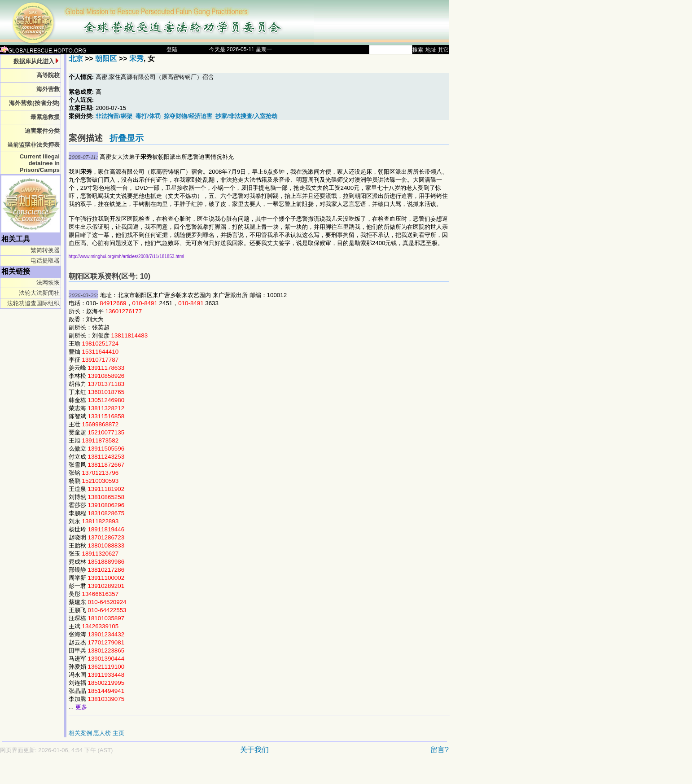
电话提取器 (45, 261)
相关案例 (80, 733)
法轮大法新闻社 (39, 293)
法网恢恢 (48, 283)
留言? (440, 750)
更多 (81, 707)
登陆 (172, 49)
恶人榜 (102, 733)
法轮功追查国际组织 (33, 303)
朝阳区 (106, 59)
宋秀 (136, 59)
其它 (443, 50)
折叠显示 (127, 138)
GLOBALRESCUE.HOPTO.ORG (43, 51)
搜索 (418, 50)
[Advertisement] (193, 773)
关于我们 (254, 750)
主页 (118, 733)
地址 (431, 50)
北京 (76, 59)
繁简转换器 (45, 250)
